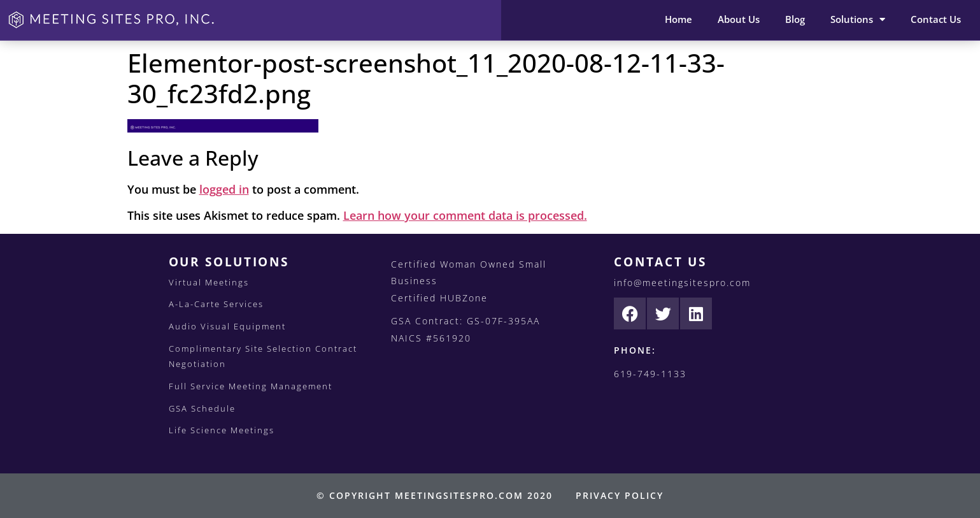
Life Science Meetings (222, 430)
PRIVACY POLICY (620, 495)
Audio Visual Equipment (227, 326)
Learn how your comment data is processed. (465, 215)
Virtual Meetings (209, 282)
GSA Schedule (202, 408)
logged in (224, 189)
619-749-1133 (650, 374)
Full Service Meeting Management (251, 386)
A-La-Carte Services (216, 304)
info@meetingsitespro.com (682, 283)
